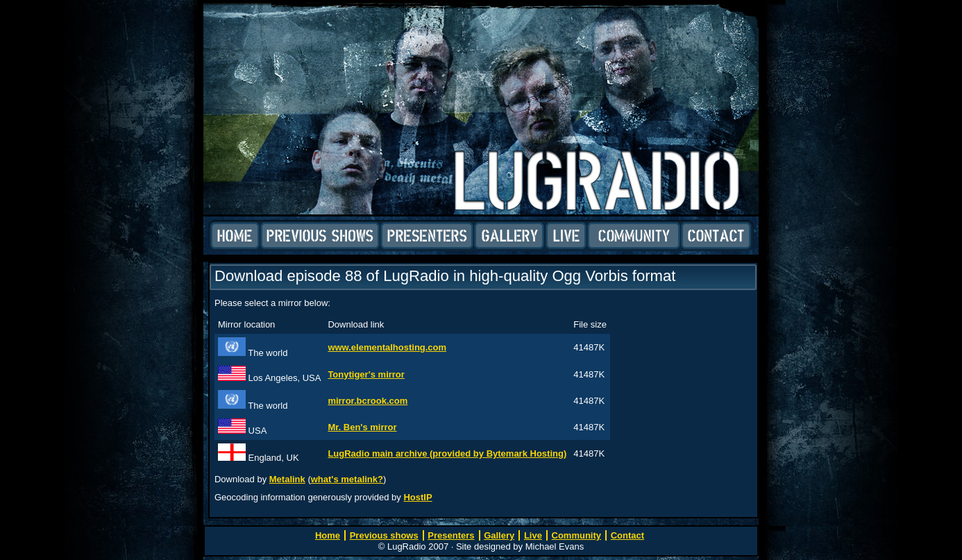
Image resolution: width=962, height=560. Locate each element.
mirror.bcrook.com (368, 401)
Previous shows (320, 236)
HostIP (417, 497)
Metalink (287, 479)
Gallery (509, 236)
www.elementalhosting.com (387, 347)
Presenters (427, 236)
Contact (716, 236)
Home (235, 236)
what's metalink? (347, 479)
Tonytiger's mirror (366, 374)
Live (566, 236)
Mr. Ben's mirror (362, 427)
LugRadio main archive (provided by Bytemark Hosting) (447, 453)
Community (634, 236)
